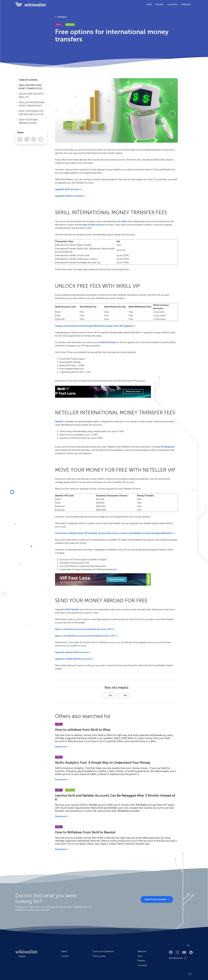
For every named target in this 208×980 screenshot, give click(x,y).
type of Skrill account (94, 225)
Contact (65, 956)
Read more (62, 747)
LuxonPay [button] (172, 4)
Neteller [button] (160, 4)
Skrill (59, 25)
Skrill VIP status (108, 342)
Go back (61, 17)
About (64, 951)
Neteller (70, 25)
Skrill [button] (149, 4)
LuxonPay (142, 965)
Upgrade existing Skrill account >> (73, 652)
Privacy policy (99, 956)
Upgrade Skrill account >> (69, 189)
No (124, 695)
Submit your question (157, 899)
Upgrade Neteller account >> (70, 196)
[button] (21, 956)
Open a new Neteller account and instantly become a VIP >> (86, 636)
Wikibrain (186, 4)
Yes (109, 695)
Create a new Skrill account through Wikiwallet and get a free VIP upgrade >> (95, 326)
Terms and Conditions (103, 951)
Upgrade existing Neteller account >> (74, 659)
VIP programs (168, 447)
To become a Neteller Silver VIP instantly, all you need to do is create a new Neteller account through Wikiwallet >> (115, 533)
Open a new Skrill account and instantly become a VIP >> (85, 629)
